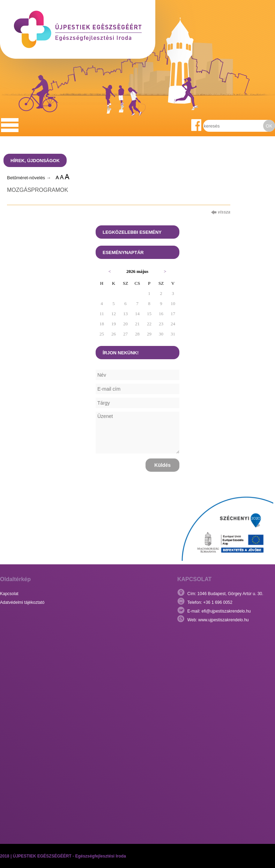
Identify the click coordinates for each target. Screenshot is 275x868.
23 (161, 324)
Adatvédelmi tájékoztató (22, 602)
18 (102, 324)
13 (125, 314)
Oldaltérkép (15, 579)
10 (173, 303)
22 (149, 324)
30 (161, 334)
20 (125, 324)
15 (149, 314)
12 (114, 314)
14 (137, 314)
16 (161, 314)
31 (173, 334)
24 (173, 324)
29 (149, 334)
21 (137, 324)
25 (102, 334)
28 (137, 334)
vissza (221, 212)
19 (114, 324)
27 (125, 334)
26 (114, 334)
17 (173, 314)
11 (102, 314)
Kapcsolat (9, 594)
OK (269, 126)
